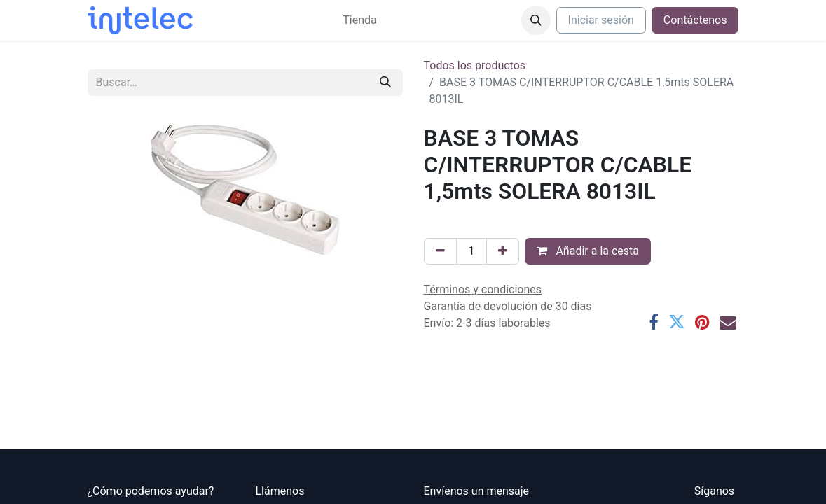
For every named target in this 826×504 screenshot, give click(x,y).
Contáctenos (695, 20)
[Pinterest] (702, 323)
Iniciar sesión (601, 20)
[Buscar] (385, 83)
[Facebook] (654, 323)
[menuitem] (359, 20)
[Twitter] (677, 323)
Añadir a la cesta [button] (588, 251)
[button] (536, 20)
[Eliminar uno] (440, 251)
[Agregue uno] (503, 251)
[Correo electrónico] (728, 323)
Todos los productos (475, 65)
